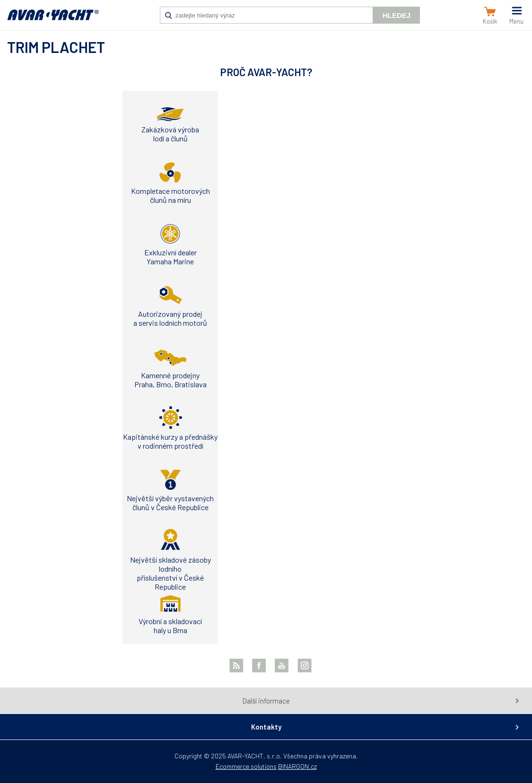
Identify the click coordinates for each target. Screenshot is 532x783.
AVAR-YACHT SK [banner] (53, 20)
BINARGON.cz (297, 766)
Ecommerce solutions (246, 766)
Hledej (397, 15)
